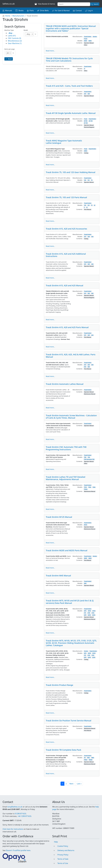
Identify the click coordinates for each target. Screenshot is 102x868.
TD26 (90, 487)
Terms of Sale (63, 859)
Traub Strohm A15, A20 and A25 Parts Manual (67, 327)
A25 (89, 94)
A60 (89, 367)
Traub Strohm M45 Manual (58, 576)
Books (21, 11)
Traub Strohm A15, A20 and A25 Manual (64, 285)
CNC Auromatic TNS (89, 459)
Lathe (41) (12, 36)
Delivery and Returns (66, 850)
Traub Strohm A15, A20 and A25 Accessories (66, 229)
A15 (85, 94)
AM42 (86, 151)
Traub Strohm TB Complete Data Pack (63, 750)
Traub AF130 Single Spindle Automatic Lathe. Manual (71, 113)
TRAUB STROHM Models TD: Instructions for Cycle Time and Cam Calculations (69, 60)
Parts (32, 11)
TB (85, 758)
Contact (79, 11)
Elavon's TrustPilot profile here (18, 850)
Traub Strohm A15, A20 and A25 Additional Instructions (66, 255)
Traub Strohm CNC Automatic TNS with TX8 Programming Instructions (66, 448)
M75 (85, 611)
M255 (90, 41)
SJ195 (89, 657)
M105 (89, 611)
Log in (90, 11)
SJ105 (89, 615)
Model (26, 30)
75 (92, 180)
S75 (85, 613)
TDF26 (86, 489)
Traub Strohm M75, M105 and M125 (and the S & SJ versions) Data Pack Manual (70, 602)
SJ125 (94, 615)
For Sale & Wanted (62, 11)
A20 (89, 237)
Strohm (95, 37)
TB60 (93, 758)
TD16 (85, 487)
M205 (86, 41)
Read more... (50, 51)
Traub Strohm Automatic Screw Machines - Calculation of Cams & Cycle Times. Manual (71, 417)
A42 (85, 367)
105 (85, 180)
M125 (86, 525)
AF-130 (91, 121)
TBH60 (91, 760)
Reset (10, 59)
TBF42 (86, 760)
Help (56, 842)
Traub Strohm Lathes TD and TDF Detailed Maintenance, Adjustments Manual (65, 478)
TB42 (88, 758)
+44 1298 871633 (24, 816)
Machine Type (9, 30)
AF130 (86, 121)
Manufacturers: (78, 36)
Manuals (9, 11)
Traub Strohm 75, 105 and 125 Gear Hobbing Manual (71, 172)
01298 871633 (20, 814)
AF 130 (86, 123)
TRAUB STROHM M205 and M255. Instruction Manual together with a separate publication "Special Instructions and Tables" (71, 28)
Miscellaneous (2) (15, 41)
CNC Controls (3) (14, 38)
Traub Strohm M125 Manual (59, 517)
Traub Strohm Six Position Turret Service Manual (68, 720)
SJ (87, 207)
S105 (89, 613)
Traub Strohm (88, 37)
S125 (93, 613)
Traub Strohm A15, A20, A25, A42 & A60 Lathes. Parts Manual (71, 356)
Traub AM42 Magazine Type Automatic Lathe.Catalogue (64, 142)
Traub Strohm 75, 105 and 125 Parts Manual (66, 197)
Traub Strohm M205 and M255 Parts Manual (67, 550)
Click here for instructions (13, 829)
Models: (80, 41)
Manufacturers (18, 16)
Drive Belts (44, 11)
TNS (85, 457)
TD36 (94, 487)
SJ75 (85, 615)
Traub (86, 39)
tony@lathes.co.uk (15, 807)
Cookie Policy (63, 846)
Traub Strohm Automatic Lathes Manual (65, 384)
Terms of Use (63, 863)
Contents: (79, 43)
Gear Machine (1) (15, 43)
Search (96, 4)
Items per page (10, 49)
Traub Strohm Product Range (59, 685)
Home (8, 16)
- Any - (10, 33)
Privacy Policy (63, 855)
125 (89, 180)
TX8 (89, 457)
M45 (85, 583)
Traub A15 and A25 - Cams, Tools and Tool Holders (69, 86)
